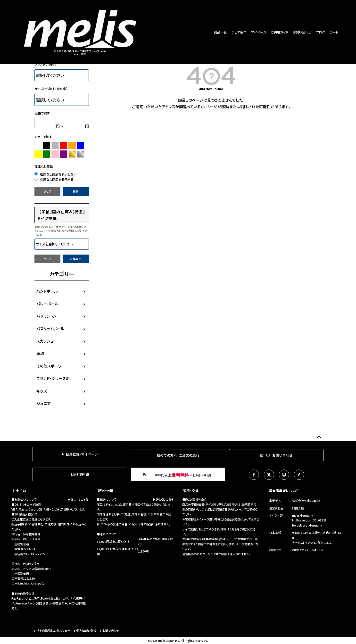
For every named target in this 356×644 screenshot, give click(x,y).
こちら (233, 529)
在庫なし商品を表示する (54, 179)
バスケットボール (50, 329)
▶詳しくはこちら (78, 499)
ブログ (321, 32)
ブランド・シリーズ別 (53, 378)
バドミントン (46, 316)
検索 (76, 191)
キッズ (42, 391)
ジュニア (44, 403)
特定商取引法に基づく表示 (53, 631)
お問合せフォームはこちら (308, 550)
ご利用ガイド (280, 32)
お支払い (19, 491)
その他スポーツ (49, 366)
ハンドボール (47, 291)
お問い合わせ (302, 32)
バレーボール (47, 304)
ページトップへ (319, 437)
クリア (47, 191)
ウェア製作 (239, 32)
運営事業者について (284, 491)
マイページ (259, 32)
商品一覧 (220, 32)
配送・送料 (105, 491)
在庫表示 (76, 259)
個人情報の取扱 (86, 631)
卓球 (40, 353)
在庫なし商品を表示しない (55, 174)
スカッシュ (45, 341)
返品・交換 (191, 491)
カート (334, 32)
